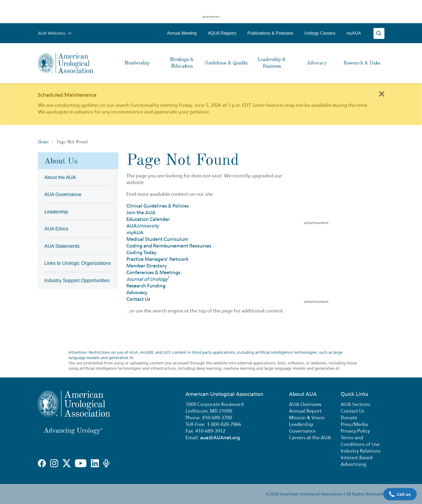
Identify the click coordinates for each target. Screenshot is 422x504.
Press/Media (354, 424)
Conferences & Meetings (153, 272)
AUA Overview (305, 404)
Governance (302, 431)
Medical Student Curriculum (157, 239)
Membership (137, 63)
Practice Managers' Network (158, 259)
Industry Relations (361, 451)
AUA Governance (63, 194)
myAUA (354, 33)
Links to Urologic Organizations (78, 263)
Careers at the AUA (310, 438)
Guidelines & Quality (227, 63)
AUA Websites (55, 33)
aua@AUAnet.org (220, 438)
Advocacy (317, 63)
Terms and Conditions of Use (360, 441)
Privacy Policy (355, 431)
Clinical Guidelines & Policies (158, 206)
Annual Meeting (182, 33)
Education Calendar (148, 219)
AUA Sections (355, 404)
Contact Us (138, 299)
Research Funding (146, 286)
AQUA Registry (222, 33)
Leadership (56, 212)
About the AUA (60, 177)
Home (43, 142)
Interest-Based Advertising (357, 461)
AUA (143, 226)
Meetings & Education (182, 63)
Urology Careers (320, 33)
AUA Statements (62, 246)
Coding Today (141, 252)
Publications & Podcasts (271, 33)
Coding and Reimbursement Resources (169, 246)
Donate (349, 418)
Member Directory (147, 266)
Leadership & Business (272, 63)
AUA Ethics (57, 229)
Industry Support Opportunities (77, 281)
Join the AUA (141, 212)
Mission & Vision (307, 418)
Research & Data (362, 63)
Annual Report (305, 411)
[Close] (381, 94)
